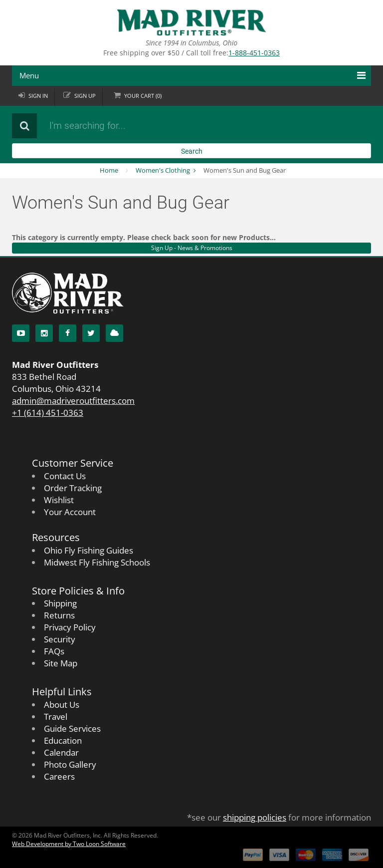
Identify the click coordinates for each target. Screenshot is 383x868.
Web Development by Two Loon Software (69, 844)
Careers (59, 776)
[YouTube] (21, 333)
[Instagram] (44, 333)
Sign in (38, 96)
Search (192, 151)
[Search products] (164, 126)
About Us (62, 705)
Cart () (143, 96)
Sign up (85, 96)
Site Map (61, 663)
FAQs (54, 651)
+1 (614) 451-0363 (48, 413)
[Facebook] (68, 333)
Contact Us (65, 476)
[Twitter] (91, 333)
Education (63, 740)
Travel (56, 717)
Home (109, 170)
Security (60, 639)
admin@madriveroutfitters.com (73, 401)
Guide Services (72, 728)
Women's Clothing (163, 170)
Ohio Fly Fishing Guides (89, 550)
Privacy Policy (70, 627)
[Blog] (114, 333)
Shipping (60, 603)
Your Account (70, 512)
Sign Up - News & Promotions (192, 248)
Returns (59, 615)
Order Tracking (73, 488)
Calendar (61, 752)
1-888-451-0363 (254, 53)
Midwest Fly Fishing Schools (97, 562)
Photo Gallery (70, 764)
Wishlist (59, 500)
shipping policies (255, 817)
